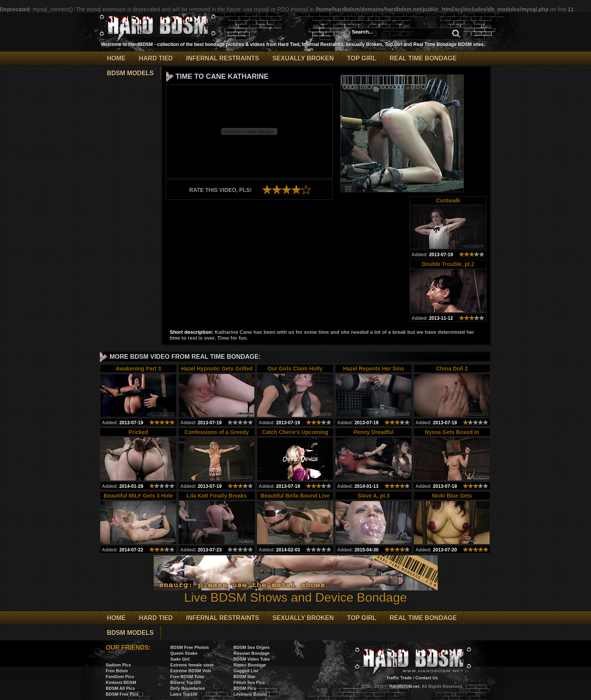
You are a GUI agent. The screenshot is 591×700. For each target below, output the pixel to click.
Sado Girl (180, 659)
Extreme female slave (192, 665)
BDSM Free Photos (190, 647)
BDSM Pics (245, 688)
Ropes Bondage (250, 665)
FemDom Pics (120, 677)
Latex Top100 (184, 694)
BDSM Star (244, 677)
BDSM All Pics (120, 688)
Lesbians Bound (250, 694)
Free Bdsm (117, 671)
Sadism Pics (118, 665)
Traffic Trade (399, 678)
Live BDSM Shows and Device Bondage (296, 592)
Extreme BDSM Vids (191, 671)
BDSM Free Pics (122, 694)
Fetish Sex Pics (249, 682)
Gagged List (246, 671)
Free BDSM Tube (187, 677)
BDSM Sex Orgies (251, 647)
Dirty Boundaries (188, 688)
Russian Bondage (251, 653)
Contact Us (427, 678)
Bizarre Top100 (186, 682)
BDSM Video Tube (252, 659)
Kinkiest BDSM (121, 682)
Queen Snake (184, 653)
